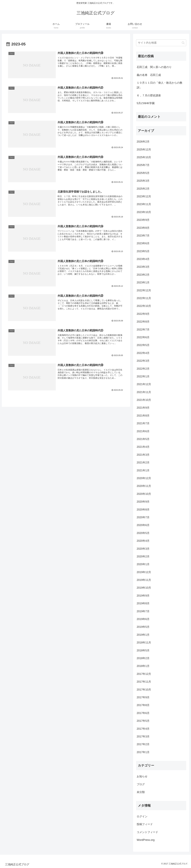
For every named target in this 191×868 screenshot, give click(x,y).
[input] (161, 43)
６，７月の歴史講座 (149, 95)
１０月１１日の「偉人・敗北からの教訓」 (160, 85)
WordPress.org (146, 840)
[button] (183, 43)
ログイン (142, 816)
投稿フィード (145, 824)
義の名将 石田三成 (149, 75)
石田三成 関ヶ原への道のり (154, 67)
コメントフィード (147, 832)
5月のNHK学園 (146, 103)
